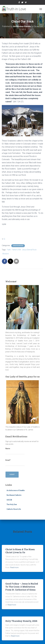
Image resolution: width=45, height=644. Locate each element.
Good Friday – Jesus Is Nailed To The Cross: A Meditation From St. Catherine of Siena (22, 587)
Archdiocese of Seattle (16, 490)
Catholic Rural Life (14, 509)
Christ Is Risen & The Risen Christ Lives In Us (20, 551)
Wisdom (6, 254)
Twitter (22, 3)
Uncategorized (18, 246)
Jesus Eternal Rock (29, 250)
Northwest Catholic (14, 495)
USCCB (9, 500)
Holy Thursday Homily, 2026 (21, 621)
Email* (15, 463)
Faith (9, 250)
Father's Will (16, 250)
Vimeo (26, 3)
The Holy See (12, 504)
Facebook (19, 3)
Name (15, 451)
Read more (14, 567)
